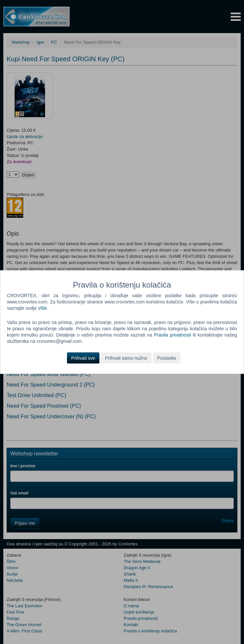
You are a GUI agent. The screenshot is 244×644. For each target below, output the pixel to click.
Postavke (167, 358)
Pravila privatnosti (172, 335)
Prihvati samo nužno (126, 358)
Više (42, 308)
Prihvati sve (83, 358)
